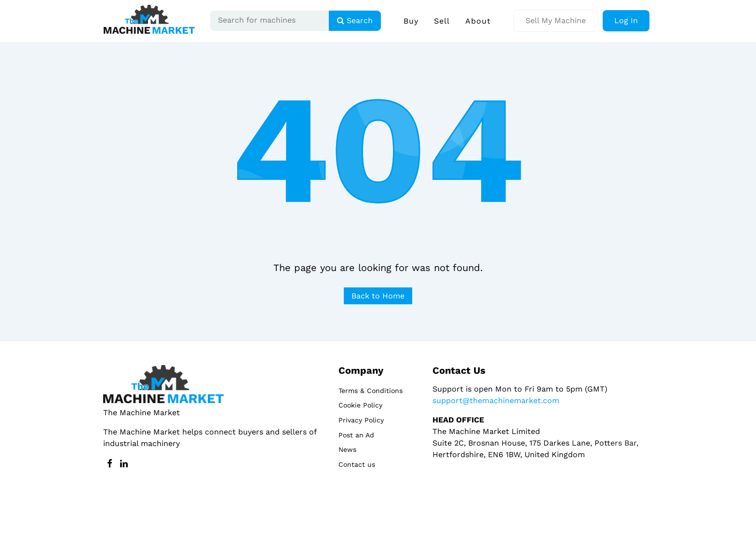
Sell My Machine (556, 20)
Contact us (357, 464)
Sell (442, 21)
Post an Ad (356, 435)
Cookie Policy (360, 405)
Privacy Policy (361, 420)
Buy (411, 21)
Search (355, 20)
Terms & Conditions (371, 391)
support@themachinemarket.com (496, 400)
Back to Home (378, 296)
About (478, 21)
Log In (626, 20)
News (347, 449)
